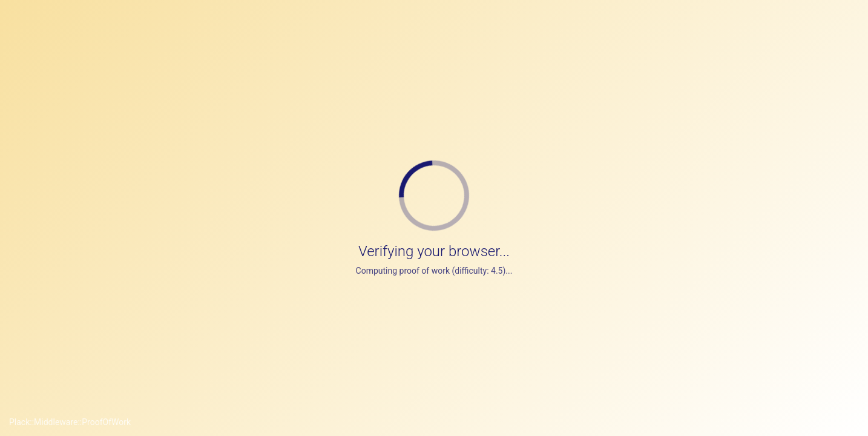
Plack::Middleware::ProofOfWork (70, 422)
